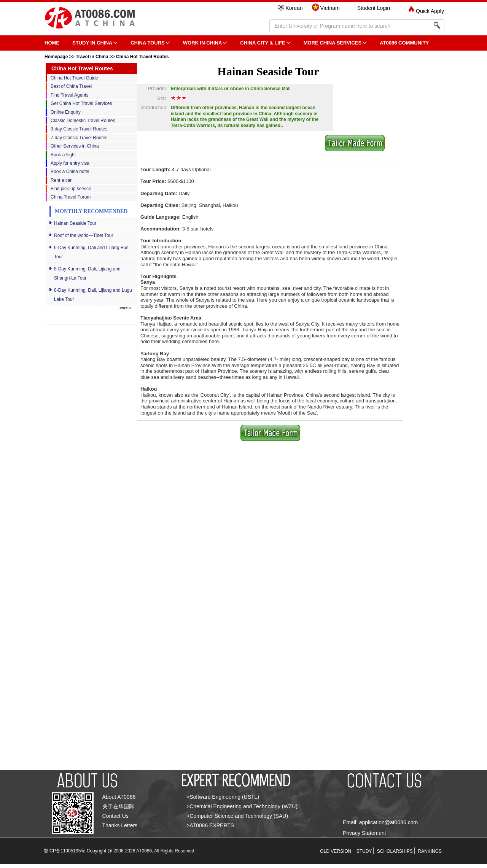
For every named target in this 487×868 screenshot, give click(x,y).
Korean (294, 8)
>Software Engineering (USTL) (223, 797)
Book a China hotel (70, 172)
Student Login (374, 8)
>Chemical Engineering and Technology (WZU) (242, 806)
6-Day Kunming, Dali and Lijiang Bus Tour (91, 252)
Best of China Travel (71, 86)
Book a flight (63, 155)
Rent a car (61, 180)
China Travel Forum (71, 197)
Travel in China (92, 57)
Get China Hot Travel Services (81, 103)
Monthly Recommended (91, 211)
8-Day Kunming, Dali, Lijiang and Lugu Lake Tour (93, 295)
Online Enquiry (66, 112)
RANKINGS (430, 851)
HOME (52, 43)
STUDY (364, 851)
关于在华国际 (118, 806)
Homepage (56, 57)
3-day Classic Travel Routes (79, 129)
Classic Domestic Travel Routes (83, 121)
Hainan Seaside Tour (75, 223)
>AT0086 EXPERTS (210, 825)
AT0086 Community (404, 43)
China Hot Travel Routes (142, 57)
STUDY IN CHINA (92, 43)
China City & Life (263, 43)
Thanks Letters (120, 825)
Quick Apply (430, 11)
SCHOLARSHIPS (395, 851)
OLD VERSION (336, 851)
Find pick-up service (71, 189)
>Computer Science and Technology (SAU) (237, 816)
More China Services (333, 43)
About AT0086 (119, 797)
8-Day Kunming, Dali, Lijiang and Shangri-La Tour (87, 273)
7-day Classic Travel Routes (79, 138)
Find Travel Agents (69, 95)
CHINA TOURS (148, 43)
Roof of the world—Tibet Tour (84, 235)
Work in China (203, 43)
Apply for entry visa (70, 163)
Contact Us (115, 816)
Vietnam (330, 8)
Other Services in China (75, 146)
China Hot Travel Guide (74, 78)
